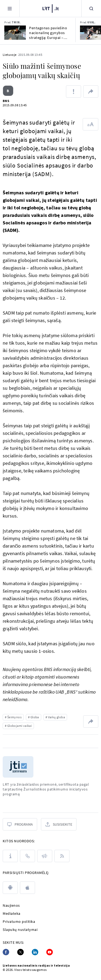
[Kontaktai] (27, 856)
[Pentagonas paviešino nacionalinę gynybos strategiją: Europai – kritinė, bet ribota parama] (15, 33)
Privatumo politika (19, 921)
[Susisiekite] (59, 824)
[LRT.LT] (51, 9)
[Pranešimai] (45, 856)
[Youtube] (50, 952)
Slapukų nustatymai (20, 930)
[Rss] (62, 856)
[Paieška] (91, 8)
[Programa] (20, 824)
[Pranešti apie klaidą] (74, 92)
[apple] (27, 888)
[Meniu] (10, 8)
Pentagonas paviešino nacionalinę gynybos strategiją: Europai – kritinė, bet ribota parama (48, 33)
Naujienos (11, 905)
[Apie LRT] (10, 856)
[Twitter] (20, 952)
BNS (6, 101)
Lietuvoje (10, 55)
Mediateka (12, 913)
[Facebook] (6, 952)
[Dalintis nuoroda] (91, 92)
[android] (10, 888)
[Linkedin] (35, 952)
